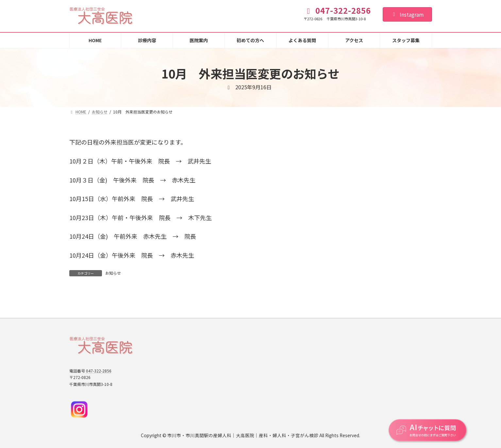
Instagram (407, 14)
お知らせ (113, 273)
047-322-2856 (99, 371)
